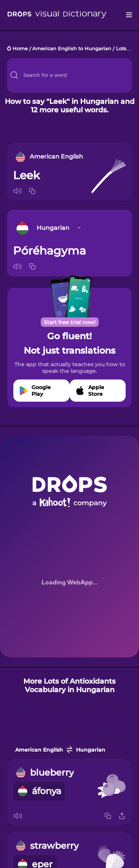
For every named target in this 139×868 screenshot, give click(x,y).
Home (20, 49)
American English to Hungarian (72, 49)
